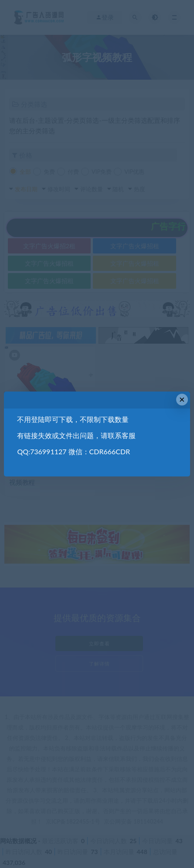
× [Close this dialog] (182, 400)
